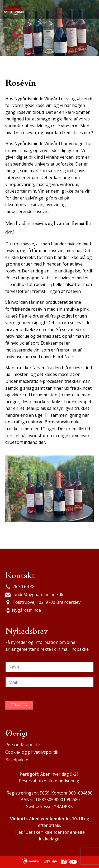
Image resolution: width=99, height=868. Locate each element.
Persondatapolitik (23, 745)
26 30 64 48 (23, 587)
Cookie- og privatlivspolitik (32, 752)
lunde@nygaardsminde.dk (38, 594)
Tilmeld (19, 705)
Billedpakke (17, 760)
